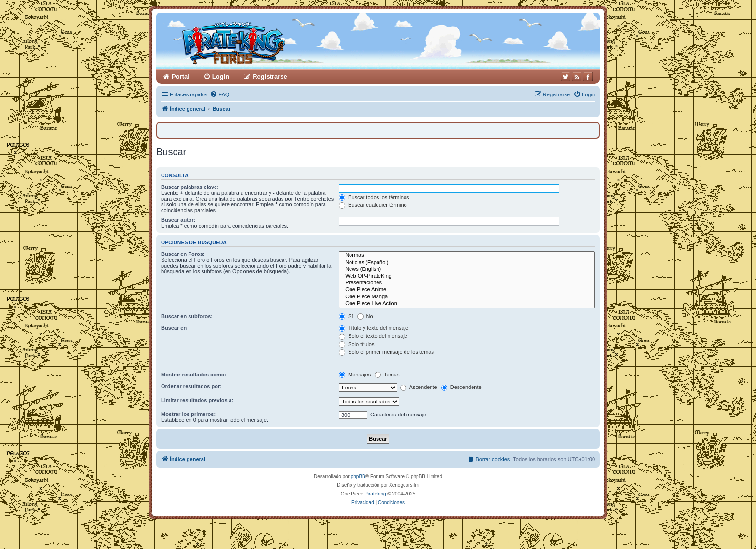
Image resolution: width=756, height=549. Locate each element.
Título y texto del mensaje (374, 328)
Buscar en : (175, 328)
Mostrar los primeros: (188, 414)
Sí (346, 316)
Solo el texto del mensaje (373, 336)
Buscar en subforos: (187, 316)
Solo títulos (357, 344)
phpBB (358, 476)
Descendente (461, 387)
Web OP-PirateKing (467, 276)
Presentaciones (467, 283)
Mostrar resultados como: (194, 375)
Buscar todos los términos (374, 197)
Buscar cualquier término (373, 205)
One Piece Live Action (467, 304)
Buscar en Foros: (183, 254)
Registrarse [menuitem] (270, 76)
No (365, 316)
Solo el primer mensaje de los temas (386, 352)
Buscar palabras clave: (190, 187)
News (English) (467, 269)
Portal (181, 76)
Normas (467, 255)
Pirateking (375, 494)
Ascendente (419, 387)
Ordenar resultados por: (191, 386)
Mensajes (355, 375)
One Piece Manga (467, 297)
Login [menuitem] (221, 76)
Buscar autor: (178, 220)
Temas (387, 375)
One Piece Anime (467, 290)
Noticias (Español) (467, 263)
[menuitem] (219, 94)
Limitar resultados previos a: (197, 400)
